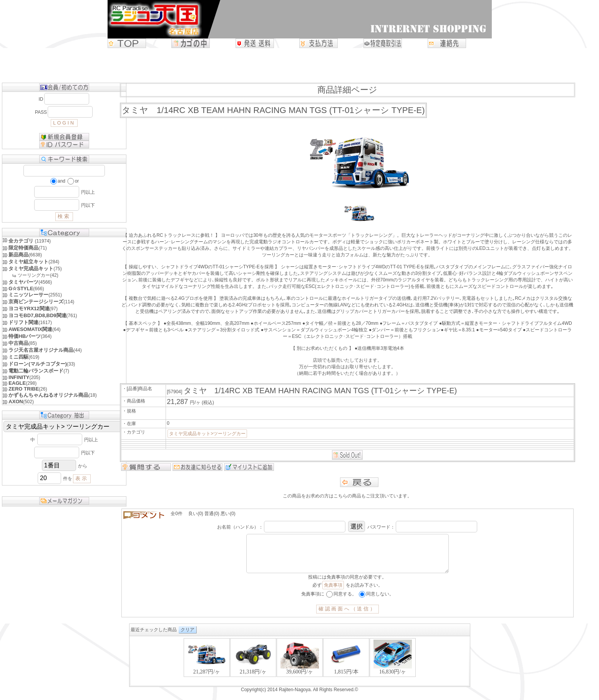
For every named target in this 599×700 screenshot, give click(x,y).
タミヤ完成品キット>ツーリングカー (207, 434)
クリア (187, 637)
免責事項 (333, 593)
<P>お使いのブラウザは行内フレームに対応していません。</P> (300, 669)
